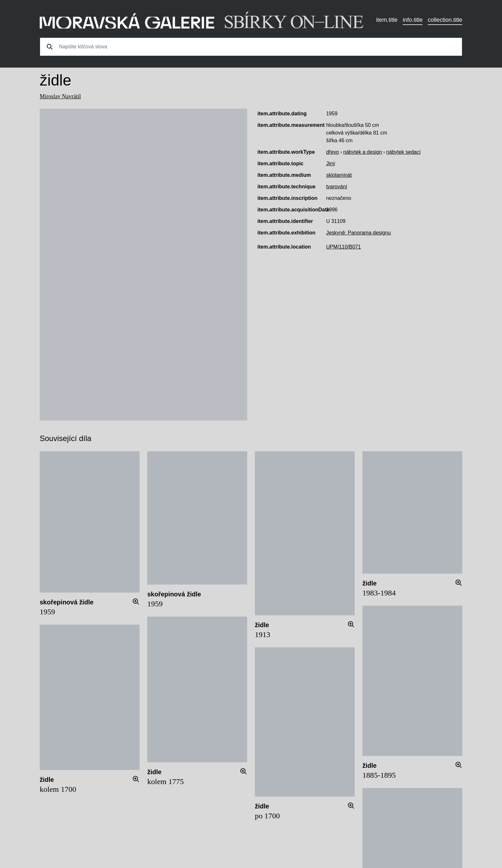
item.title (387, 20)
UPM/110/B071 (344, 247)
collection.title (445, 20)
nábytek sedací (403, 152)
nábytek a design (363, 152)
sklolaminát (339, 175)
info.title (413, 20)
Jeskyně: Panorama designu (359, 233)
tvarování (337, 187)
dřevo (333, 152)
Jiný (331, 164)
